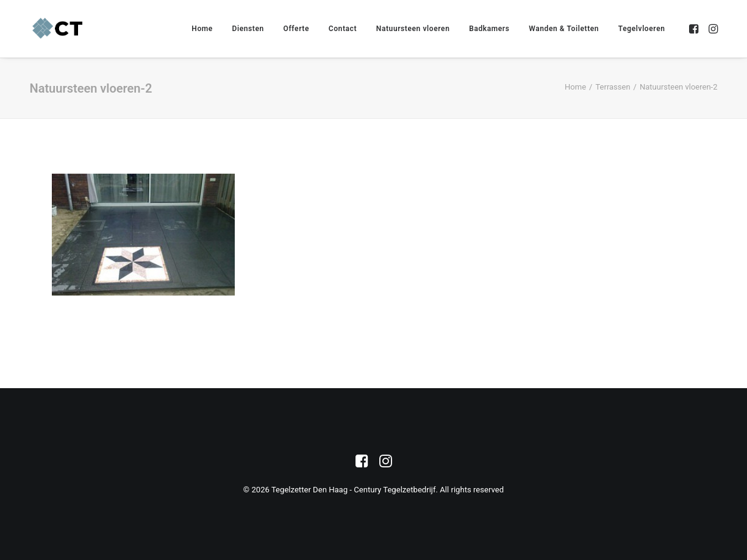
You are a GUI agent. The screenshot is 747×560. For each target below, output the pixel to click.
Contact (343, 29)
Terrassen (613, 87)
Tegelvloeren (642, 29)
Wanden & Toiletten (564, 29)
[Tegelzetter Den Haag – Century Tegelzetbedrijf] (58, 29)
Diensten (248, 29)
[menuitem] (202, 29)
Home (202, 29)
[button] (695, 29)
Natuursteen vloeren (413, 29)
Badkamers (489, 29)
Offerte (296, 29)
